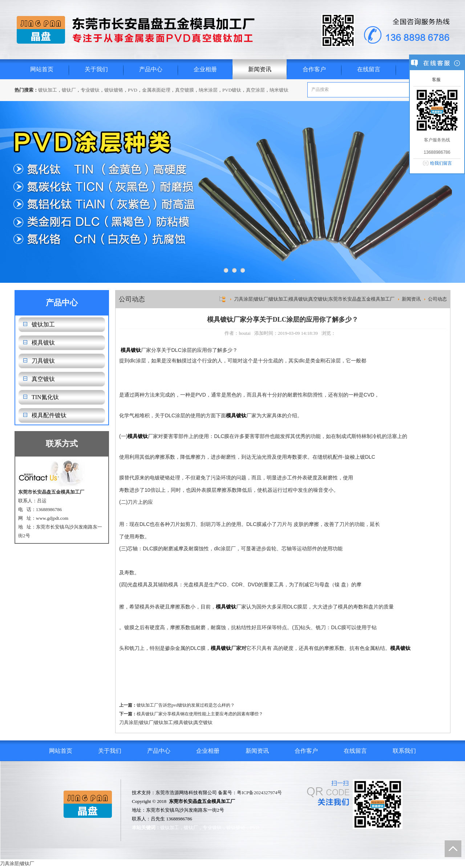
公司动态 (437, 299)
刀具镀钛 (43, 361)
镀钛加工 (48, 90)
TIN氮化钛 (45, 397)
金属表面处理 (156, 90)
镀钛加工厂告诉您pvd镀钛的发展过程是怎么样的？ (186, 705)
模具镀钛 (43, 343)
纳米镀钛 (279, 90)
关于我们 (96, 69)
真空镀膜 (185, 90)
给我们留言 (441, 163)
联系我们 (404, 751)
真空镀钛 (43, 379)
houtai (245, 333)
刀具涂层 (129, 722)
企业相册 (205, 69)
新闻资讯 (260, 69)
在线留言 (369, 69)
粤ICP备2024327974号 (259, 793)
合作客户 (314, 69)
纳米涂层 (208, 90)
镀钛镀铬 (114, 90)
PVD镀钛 (232, 90)
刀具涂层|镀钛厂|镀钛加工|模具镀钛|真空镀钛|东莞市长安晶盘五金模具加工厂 (314, 299)
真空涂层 (255, 90)
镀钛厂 (69, 90)
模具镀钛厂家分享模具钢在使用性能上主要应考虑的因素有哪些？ (200, 714)
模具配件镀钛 (49, 415)
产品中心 (151, 69)
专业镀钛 (90, 90)
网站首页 (42, 69)
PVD (133, 90)
